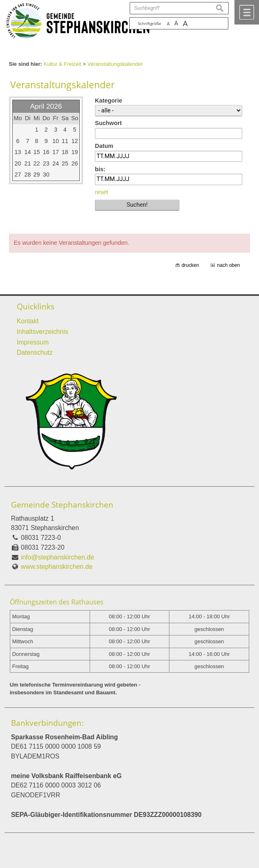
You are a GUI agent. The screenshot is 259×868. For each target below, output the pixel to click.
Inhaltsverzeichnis (43, 332)
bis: (100, 169)
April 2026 (46, 106)
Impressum (33, 342)
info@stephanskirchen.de (57, 557)
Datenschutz (35, 352)
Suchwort (108, 123)
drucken (190, 265)
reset (101, 192)
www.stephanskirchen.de (57, 567)
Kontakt (28, 321)
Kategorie (108, 101)
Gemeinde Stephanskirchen (62, 505)
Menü (247, 12)
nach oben (228, 265)
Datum (104, 146)
